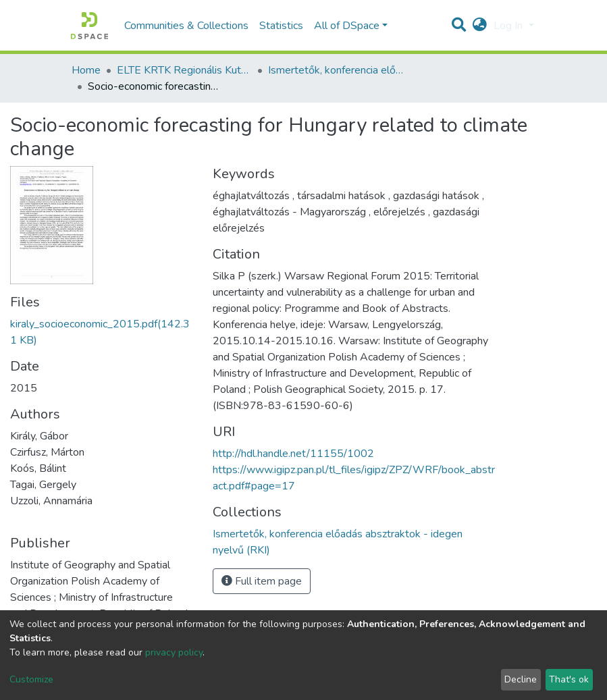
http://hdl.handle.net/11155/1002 (293, 454)
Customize (31, 679)
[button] (480, 26)
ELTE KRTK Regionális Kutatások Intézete (184, 70)
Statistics (281, 26)
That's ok (569, 679)
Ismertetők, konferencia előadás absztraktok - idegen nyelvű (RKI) (336, 70)
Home (86, 70)
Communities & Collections (186, 26)
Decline (521, 679)
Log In (509, 26)
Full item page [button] (262, 581)
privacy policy (174, 652)
